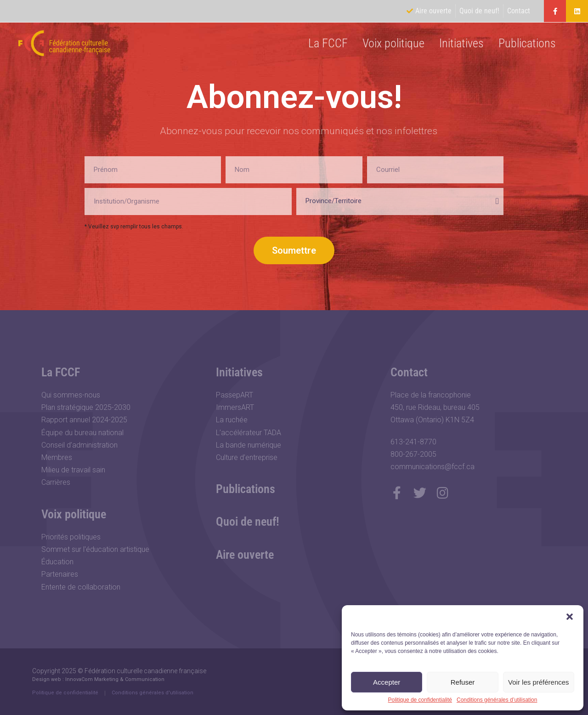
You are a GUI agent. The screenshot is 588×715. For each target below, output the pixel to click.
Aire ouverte (245, 555)
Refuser (463, 682)
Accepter (387, 682)
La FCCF (328, 43)
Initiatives (461, 43)
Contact (409, 372)
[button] (570, 617)
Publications (527, 43)
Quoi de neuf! (248, 522)
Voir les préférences (539, 682)
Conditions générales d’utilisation (497, 700)
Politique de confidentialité (420, 700)
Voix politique (393, 43)
